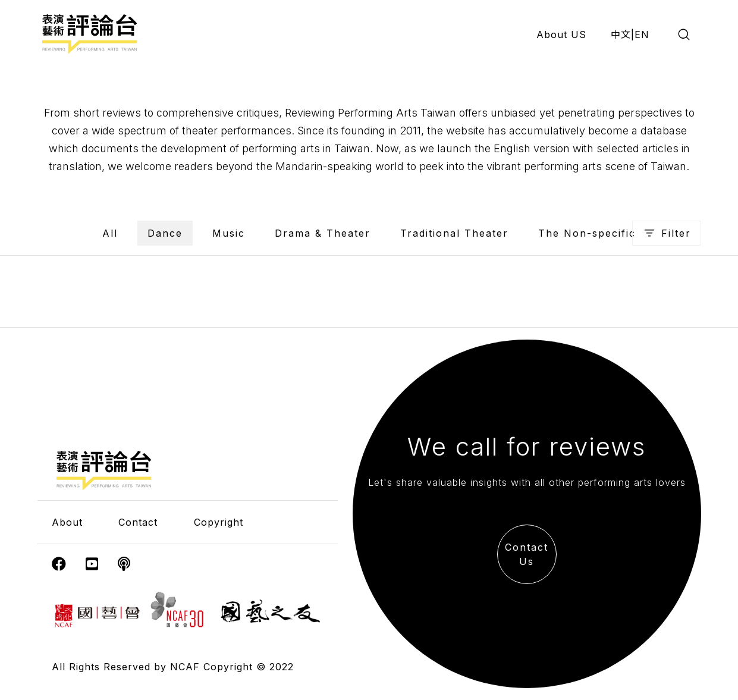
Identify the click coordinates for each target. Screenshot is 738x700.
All (110, 233)
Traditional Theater (454, 233)
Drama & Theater (323, 233)
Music (229, 233)
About (67, 522)
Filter (666, 233)
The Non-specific (587, 233)
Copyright (219, 522)
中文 (621, 34)
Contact (138, 522)
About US (561, 34)
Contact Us (527, 554)
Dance (165, 233)
